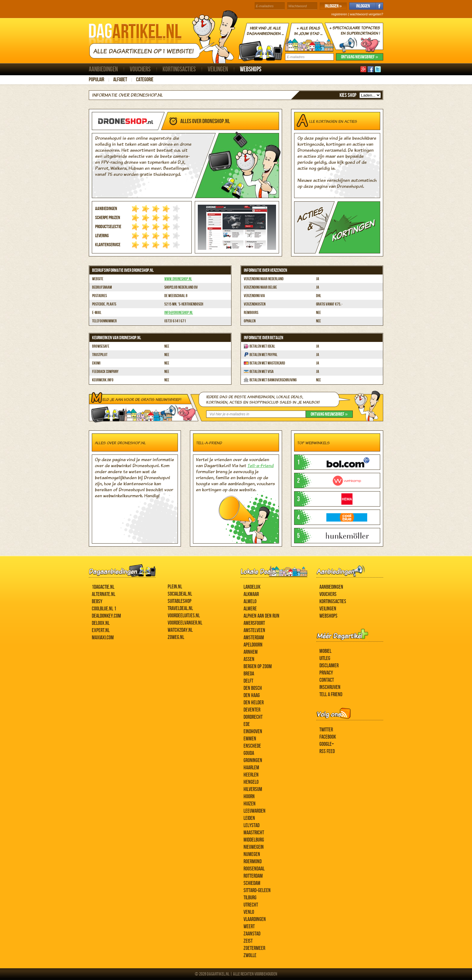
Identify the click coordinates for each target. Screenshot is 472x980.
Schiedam (252, 883)
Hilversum (253, 789)
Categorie (145, 80)
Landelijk (252, 587)
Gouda (249, 753)
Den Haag (252, 695)
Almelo (250, 602)
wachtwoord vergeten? (366, 14)
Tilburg (250, 898)
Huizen (250, 804)
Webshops (251, 69)
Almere (250, 609)
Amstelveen (254, 630)
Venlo (249, 912)
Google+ (327, 744)
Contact (327, 680)
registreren (339, 14)
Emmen (250, 739)
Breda (249, 674)
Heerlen (251, 775)
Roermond (253, 862)
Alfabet (120, 80)
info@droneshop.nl (179, 313)
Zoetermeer (254, 948)
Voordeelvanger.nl (185, 623)
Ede (247, 724)
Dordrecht (253, 717)
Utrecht (251, 905)
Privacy (326, 673)
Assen (249, 659)
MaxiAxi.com (103, 638)
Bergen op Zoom (258, 667)
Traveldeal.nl (180, 608)
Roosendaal (254, 869)
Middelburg (254, 840)
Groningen (253, 760)
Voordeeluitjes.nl (184, 616)
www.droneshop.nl (178, 279)
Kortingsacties (179, 69)
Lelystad (252, 825)
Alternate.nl (104, 594)
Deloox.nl (101, 623)
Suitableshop (180, 601)
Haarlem (251, 768)
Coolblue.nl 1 (104, 609)
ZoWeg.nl (176, 637)
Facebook (328, 737)
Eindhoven (253, 732)
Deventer (252, 710)
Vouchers (140, 69)
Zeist (248, 941)
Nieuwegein (254, 847)
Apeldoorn (253, 645)
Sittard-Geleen (257, 890)
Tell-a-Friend (261, 465)
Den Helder (254, 703)
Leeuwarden (255, 811)
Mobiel (325, 651)
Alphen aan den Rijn (261, 616)
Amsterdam (254, 638)
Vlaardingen (255, 919)
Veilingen (218, 69)
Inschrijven (330, 687)
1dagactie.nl (103, 587)
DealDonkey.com (106, 616)
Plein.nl (175, 587)
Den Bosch (253, 688)
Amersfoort (254, 623)
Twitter (326, 730)
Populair (96, 80)
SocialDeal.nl (180, 594)
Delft (248, 681)
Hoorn (249, 797)
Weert (249, 927)
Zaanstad (252, 934)
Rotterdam (253, 876)
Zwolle (250, 955)
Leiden (249, 818)
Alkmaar (251, 594)
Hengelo (251, 782)
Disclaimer (329, 666)
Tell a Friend (331, 695)
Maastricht (254, 833)
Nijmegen (252, 854)
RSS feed (327, 751)
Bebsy (97, 602)
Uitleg (325, 658)
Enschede (252, 746)
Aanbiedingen (103, 69)
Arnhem (251, 652)
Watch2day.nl (180, 630)
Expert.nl (101, 630)
